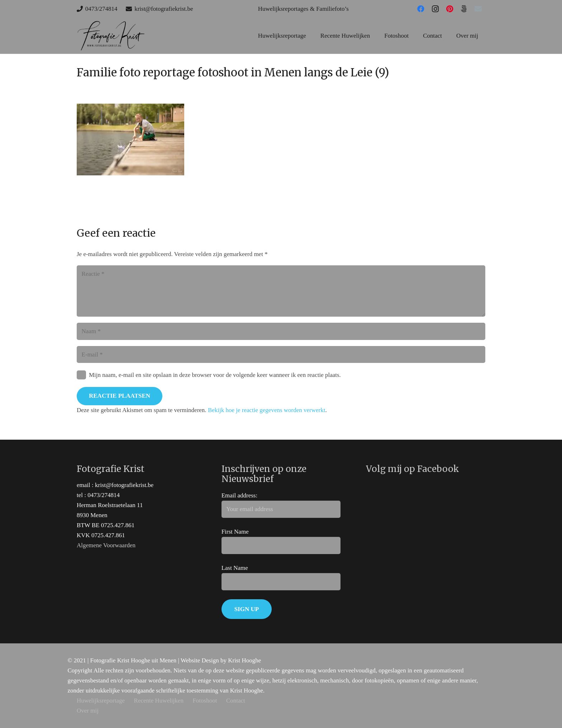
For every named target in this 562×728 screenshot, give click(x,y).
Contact (236, 701)
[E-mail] (478, 9)
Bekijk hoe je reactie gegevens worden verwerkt (267, 410)
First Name (235, 532)
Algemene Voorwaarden (106, 545)
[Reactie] (281, 291)
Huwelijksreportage (101, 701)
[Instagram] (435, 9)
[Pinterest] (449, 9)
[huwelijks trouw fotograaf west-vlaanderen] (111, 36)
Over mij (88, 711)
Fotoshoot (205, 701)
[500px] (464, 9)
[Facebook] (421, 9)
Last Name (235, 568)
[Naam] (281, 331)
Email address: (240, 495)
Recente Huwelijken (159, 701)
